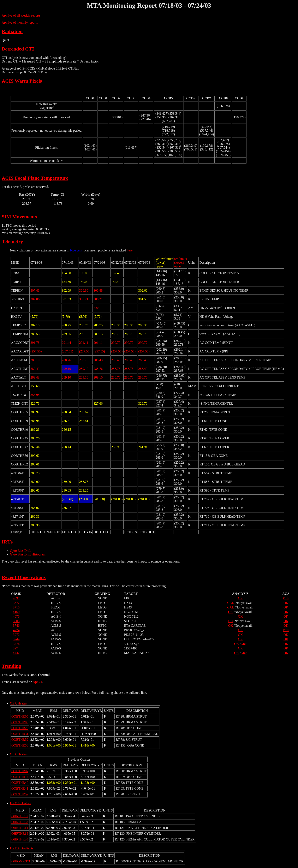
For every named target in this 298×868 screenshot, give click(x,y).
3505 (16, 621)
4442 (16, 653)
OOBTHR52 (20, 740)
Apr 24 (38, 682)
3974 (16, 648)
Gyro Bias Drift (20, 551)
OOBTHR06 (20, 722)
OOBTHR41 (20, 788)
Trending (11, 666)
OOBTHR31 (20, 734)
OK (240, 598)
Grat (244, 644)
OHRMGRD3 (21, 861)
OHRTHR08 (20, 822)
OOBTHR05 (20, 716)
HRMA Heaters (20, 803)
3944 (16, 639)
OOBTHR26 (20, 728)
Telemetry (12, 242)
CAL (230, 603)
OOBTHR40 (20, 783)
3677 (16, 603)
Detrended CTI (18, 49)
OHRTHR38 (20, 839)
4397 (16, 598)
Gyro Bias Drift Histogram (28, 554)
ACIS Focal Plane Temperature (35, 178)
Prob (286, 598)
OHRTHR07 (20, 816)
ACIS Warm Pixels (22, 81)
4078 (16, 616)
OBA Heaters (19, 703)
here (130, 250)
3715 (16, 607)
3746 (16, 626)
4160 (16, 612)
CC (230, 621)
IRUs (7, 542)
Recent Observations (24, 577)
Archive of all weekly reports (21, 15)
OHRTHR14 (20, 828)
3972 (16, 635)
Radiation (12, 31)
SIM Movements (19, 217)
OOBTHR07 (20, 771)
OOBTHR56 (20, 745)
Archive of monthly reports (20, 22)
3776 (16, 644)
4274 (16, 630)
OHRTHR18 (20, 834)
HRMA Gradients (22, 848)
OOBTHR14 (20, 777)
